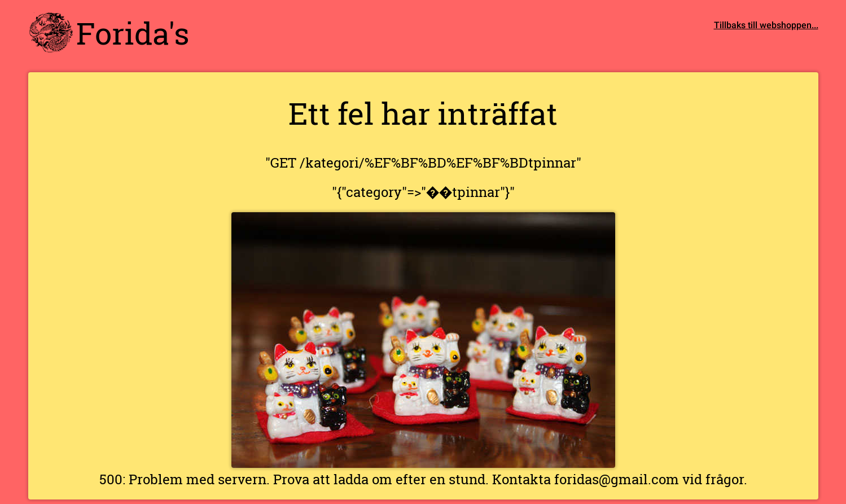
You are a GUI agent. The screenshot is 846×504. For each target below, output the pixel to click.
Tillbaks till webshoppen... (766, 25)
